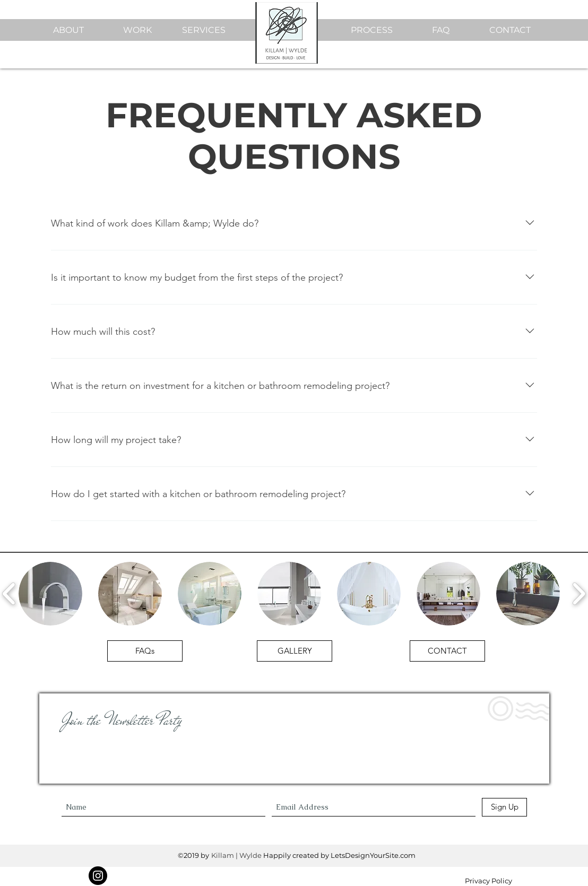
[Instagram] (98, 876)
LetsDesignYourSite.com (373, 855)
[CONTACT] (447, 651)
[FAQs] (145, 651)
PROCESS (372, 30)
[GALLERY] (295, 651)
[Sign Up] (504, 807)
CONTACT (510, 30)
